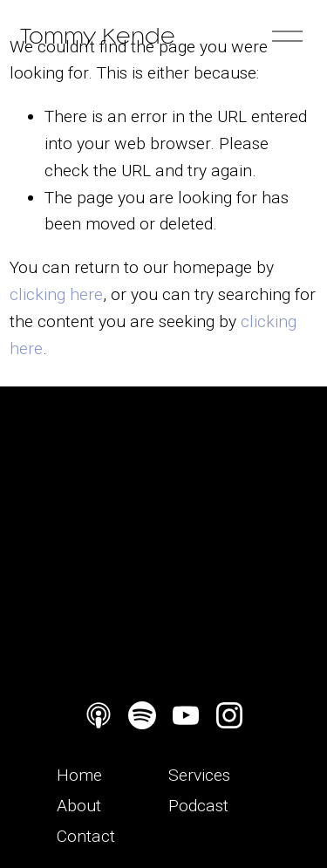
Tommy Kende (98, 36)
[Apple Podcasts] (99, 715)
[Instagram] (229, 715)
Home (79, 775)
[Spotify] (142, 715)
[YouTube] (186, 715)
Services (199, 775)
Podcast (198, 806)
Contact (86, 836)
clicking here (56, 294)
